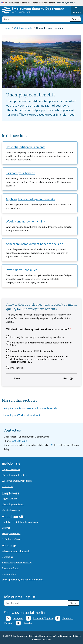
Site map (6, 528)
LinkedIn (27, 623)
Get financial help (23, 28)
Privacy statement (11, 533)
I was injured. (17, 368)
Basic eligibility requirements (26, 147)
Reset (18, 378)
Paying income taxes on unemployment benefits (29, 408)
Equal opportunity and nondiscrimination (22, 579)
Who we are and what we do (16, 551)
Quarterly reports (11, 510)
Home (7, 28)
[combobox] (36, 19)
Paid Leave (7, 486)
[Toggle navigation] (77, 10)
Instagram (18, 618)
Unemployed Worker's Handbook (21, 415)
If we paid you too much (21, 270)
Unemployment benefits (14, 475)
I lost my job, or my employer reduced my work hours (37, 337)
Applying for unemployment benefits (30, 199)
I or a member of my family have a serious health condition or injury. (41, 344)
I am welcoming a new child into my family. (32, 351)
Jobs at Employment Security (17, 562)
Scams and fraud (10, 568)
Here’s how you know (65, 3)
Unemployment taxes (13, 504)
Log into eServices (11, 469)
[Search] (75, 19)
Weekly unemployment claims (26, 221)
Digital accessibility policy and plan (20, 522)
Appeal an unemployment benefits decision (34, 244)
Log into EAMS (9, 498)
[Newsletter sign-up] (36, 603)
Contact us (7, 557)
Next (66, 378)
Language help (9, 574)
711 (52, 445)
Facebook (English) (43, 618)
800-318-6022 (19, 441)
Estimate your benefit (20, 173)
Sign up (74, 603)
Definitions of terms (12, 539)
